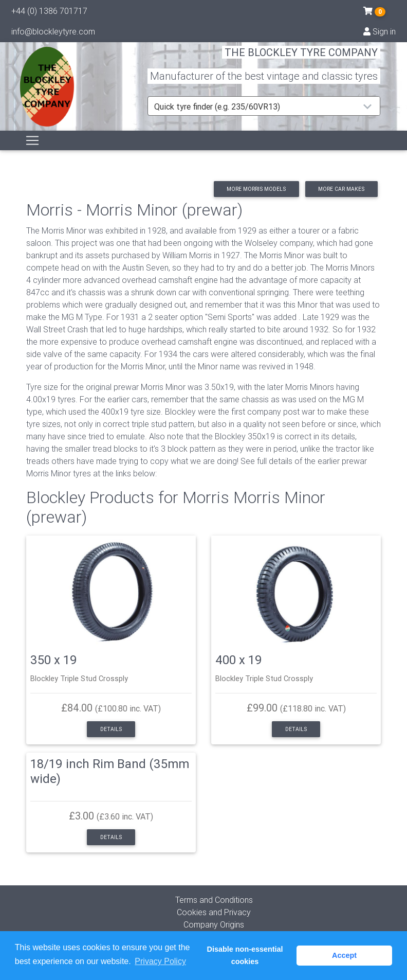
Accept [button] (344, 955)
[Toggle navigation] (32, 152)
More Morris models (256, 189)
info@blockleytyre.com (53, 33)
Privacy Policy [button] (160, 961)
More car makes (341, 189)
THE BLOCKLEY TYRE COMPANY (301, 59)
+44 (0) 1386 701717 (49, 13)
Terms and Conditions (214, 900)
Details (111, 729)
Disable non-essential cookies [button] (245, 955)
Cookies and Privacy (214, 912)
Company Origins (214, 924)
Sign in (380, 33)
